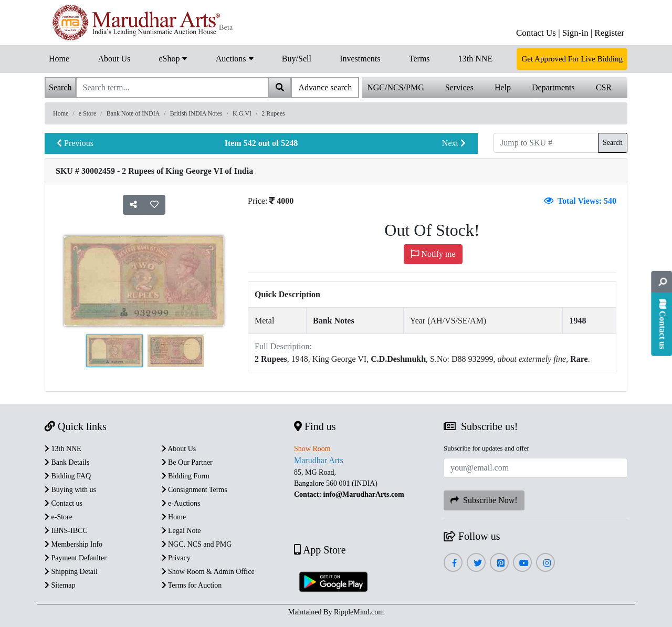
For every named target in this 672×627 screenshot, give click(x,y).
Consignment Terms (195, 490)
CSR (604, 87)
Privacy (176, 558)
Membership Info (73, 544)
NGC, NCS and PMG (197, 544)
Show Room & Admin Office (208, 572)
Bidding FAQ (68, 476)
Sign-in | (577, 33)
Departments (553, 87)
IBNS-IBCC (66, 531)
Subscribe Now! (484, 500)
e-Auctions (181, 503)
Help (503, 87)
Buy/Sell (297, 59)
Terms (419, 59)
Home (59, 59)
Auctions (235, 58)
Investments (360, 59)
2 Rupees (273, 113)
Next (454, 143)
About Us (114, 59)
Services (459, 87)
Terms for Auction (192, 585)
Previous (75, 143)
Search (613, 143)
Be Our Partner (187, 462)
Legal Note (181, 531)
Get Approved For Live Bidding (572, 59)
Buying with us (70, 490)
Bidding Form (186, 476)
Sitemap (60, 585)
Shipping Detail (71, 572)
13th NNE (475, 59)
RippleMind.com (359, 612)
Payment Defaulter (76, 558)
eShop (173, 58)
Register (609, 33)
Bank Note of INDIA (133, 113)
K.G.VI (242, 113)
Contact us (64, 503)
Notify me (433, 254)
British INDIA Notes (196, 113)
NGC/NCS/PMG (395, 87)
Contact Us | (538, 33)
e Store (88, 113)
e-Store (59, 517)
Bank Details (67, 462)
